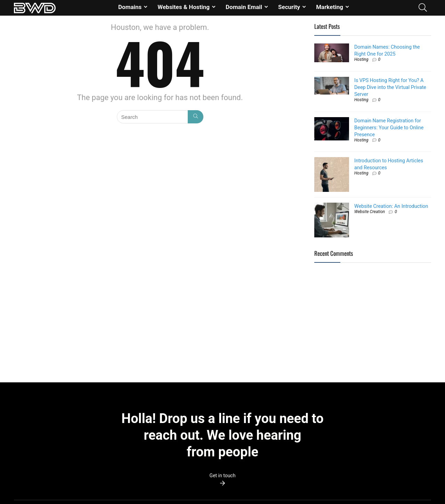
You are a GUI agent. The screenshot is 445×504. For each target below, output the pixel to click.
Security (289, 7)
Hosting (361, 59)
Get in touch (223, 475)
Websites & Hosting (184, 7)
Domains (130, 7)
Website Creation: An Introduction (391, 206)
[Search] (196, 117)
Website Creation (370, 212)
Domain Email (244, 7)
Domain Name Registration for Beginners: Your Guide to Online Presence (389, 128)
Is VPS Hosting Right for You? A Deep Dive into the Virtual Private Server (390, 87)
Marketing (330, 7)
